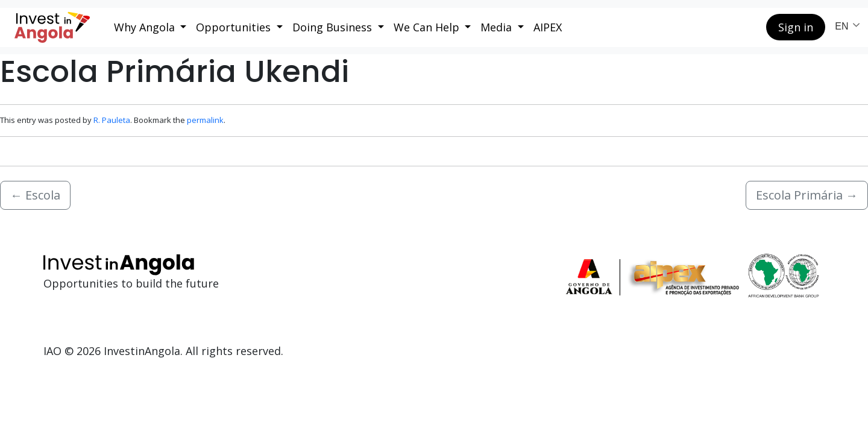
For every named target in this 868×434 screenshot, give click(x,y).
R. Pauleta (112, 120)
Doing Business (334, 27)
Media (498, 27)
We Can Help (428, 27)
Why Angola (146, 27)
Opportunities (235, 27)
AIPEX (548, 27)
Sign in (796, 27)
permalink (205, 120)
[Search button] (747, 27)
